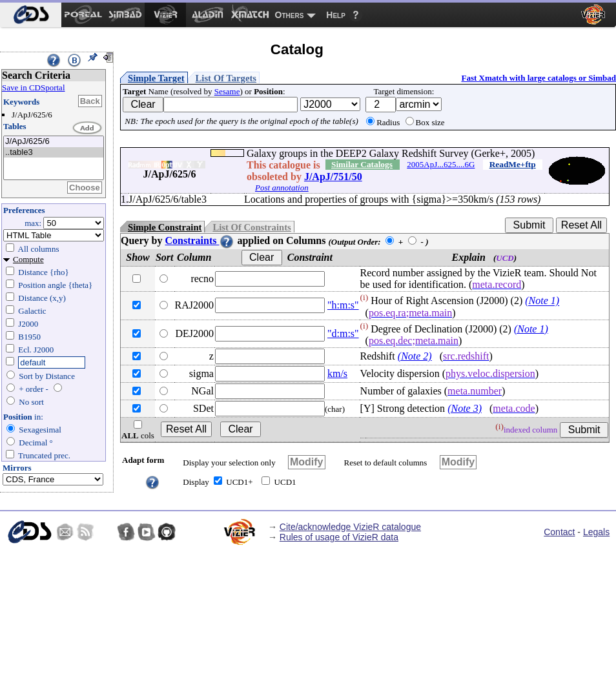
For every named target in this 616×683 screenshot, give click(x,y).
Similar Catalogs (362, 164)
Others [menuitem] (290, 15)
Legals (596, 532)
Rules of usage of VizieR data (339, 537)
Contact (559, 532)
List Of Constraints (252, 227)
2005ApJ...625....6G (441, 164)
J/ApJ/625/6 (54, 142)
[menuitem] (31, 15)
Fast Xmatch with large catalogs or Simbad (539, 78)
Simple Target (156, 78)
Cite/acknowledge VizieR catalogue (350, 527)
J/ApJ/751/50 (333, 177)
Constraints (200, 240)
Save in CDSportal (34, 87)
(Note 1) (542, 301)
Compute (28, 259)
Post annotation (282, 188)
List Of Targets (226, 78)
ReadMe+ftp (513, 164)
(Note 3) (465, 408)
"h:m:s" (343, 305)
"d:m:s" (343, 333)
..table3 (54, 153)
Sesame (227, 91)
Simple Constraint (165, 227)
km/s (337, 373)
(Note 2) (415, 356)
